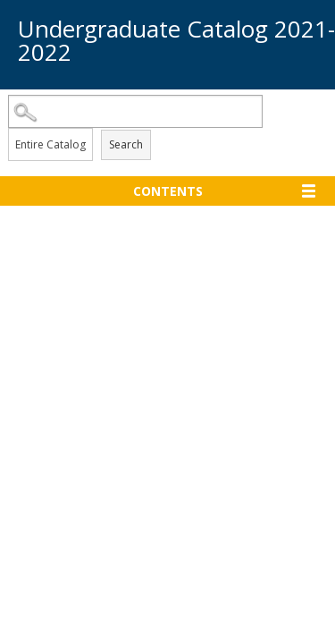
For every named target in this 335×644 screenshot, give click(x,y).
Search (126, 144)
